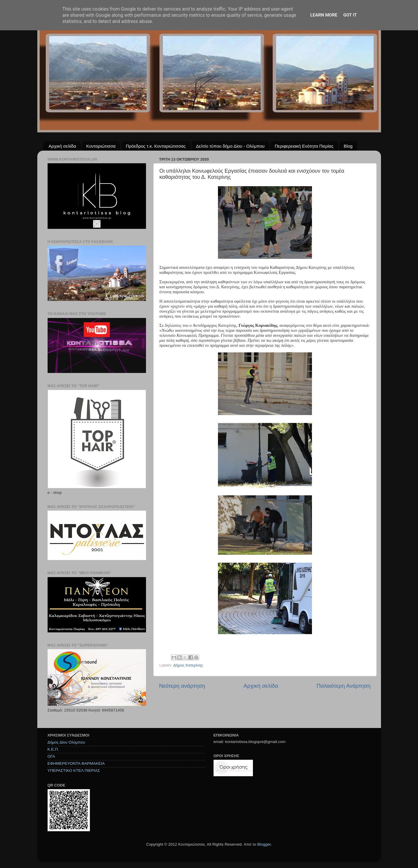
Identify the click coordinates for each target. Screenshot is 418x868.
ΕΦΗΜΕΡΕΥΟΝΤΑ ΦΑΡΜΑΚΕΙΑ (76, 763)
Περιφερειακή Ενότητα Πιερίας (304, 146)
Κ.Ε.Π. (53, 749)
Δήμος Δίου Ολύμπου (66, 742)
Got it (350, 15)
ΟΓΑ (51, 756)
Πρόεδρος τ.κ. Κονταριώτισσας (156, 146)
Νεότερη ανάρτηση (182, 686)
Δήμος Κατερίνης (188, 665)
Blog (348, 146)
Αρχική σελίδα (62, 146)
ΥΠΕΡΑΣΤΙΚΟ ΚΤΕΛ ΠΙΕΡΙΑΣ (74, 770)
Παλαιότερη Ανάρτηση (344, 686)
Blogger (264, 844)
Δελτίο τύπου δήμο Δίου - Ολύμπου (230, 146)
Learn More (324, 15)
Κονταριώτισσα (101, 146)
